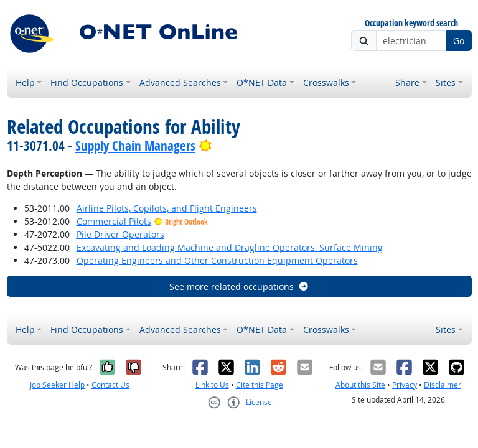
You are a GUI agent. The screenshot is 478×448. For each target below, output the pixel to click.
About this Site (360, 385)
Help (25, 82)
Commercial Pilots (114, 221)
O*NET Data (262, 82)
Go (459, 41)
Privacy (405, 385)
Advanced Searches (180, 82)
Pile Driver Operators (120, 234)
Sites (446, 82)
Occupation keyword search (411, 23)
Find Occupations (87, 82)
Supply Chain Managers (135, 146)
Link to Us (212, 385)
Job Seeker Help (57, 385)
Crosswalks (326, 82)
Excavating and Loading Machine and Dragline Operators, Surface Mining (230, 247)
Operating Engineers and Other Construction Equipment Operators (217, 260)
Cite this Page (260, 385)
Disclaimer (443, 385)
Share (407, 82)
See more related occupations (239, 287)
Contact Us (110, 385)
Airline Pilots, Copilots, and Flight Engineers (167, 208)
